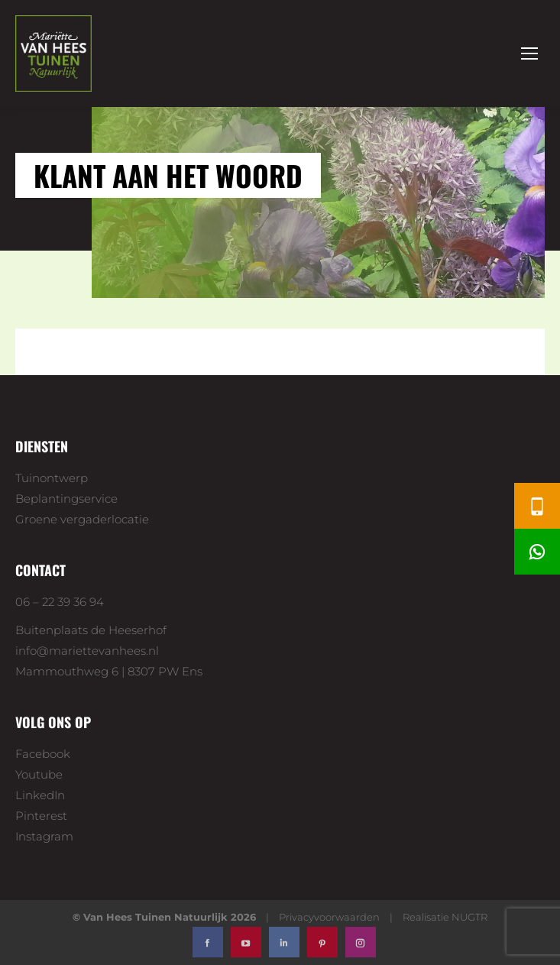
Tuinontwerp (52, 478)
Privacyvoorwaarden (329, 917)
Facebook (43, 754)
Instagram (44, 836)
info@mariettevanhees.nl (87, 651)
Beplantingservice (66, 499)
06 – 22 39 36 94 (60, 602)
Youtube (39, 774)
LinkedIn (40, 795)
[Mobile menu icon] (529, 53)
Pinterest (41, 816)
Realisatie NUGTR (445, 917)
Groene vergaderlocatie (82, 519)
